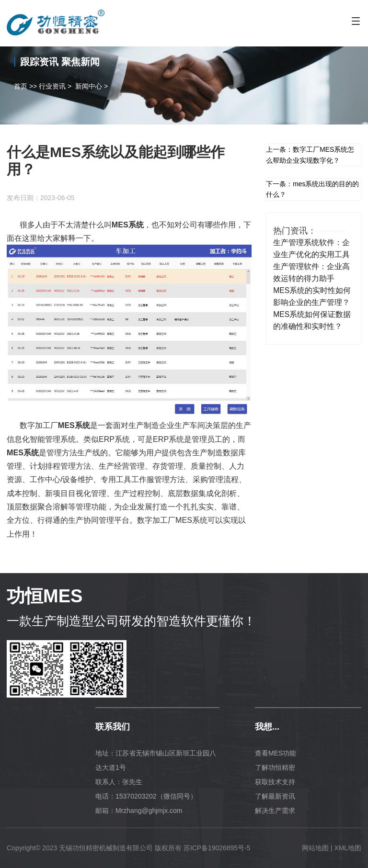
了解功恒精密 (275, 767)
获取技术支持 (275, 782)
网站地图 (315, 848)
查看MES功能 (276, 753)
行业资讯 (52, 86)
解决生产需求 (275, 811)
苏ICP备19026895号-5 (217, 848)
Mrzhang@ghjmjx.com (149, 811)
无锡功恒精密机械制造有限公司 (106, 848)
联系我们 (113, 727)
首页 (21, 86)
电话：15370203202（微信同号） (146, 796)
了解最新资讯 (275, 796)
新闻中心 (89, 86)
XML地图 (348, 848)
